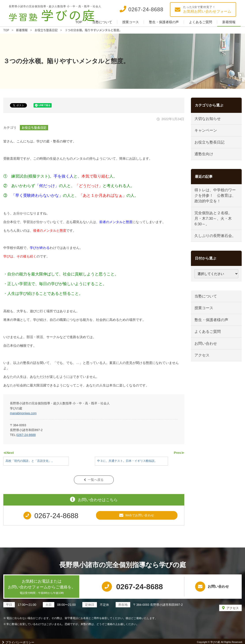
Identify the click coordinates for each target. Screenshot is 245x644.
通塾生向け (204, 156)
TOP (79, 22)
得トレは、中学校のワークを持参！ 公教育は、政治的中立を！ (216, 198)
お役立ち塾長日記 (34, 127)
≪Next (9, 453)
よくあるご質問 (201, 22)
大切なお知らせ (208, 119)
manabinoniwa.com (23, 413)
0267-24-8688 (26, 435)
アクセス (202, 361)
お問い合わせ (206, 349)
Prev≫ (179, 453)
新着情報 (229, 22)
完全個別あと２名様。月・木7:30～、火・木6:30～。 (214, 221)
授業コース (131, 22)
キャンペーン (206, 131)
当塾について (102, 22)
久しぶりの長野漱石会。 (216, 239)
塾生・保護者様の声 (164, 22)
